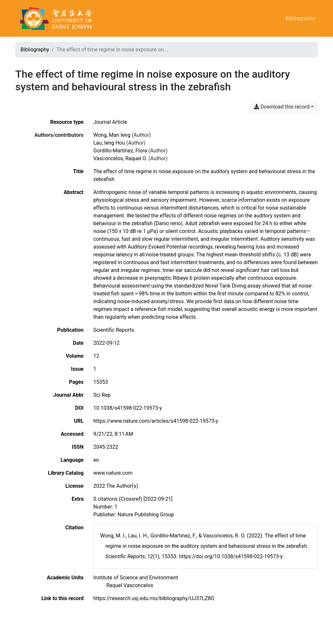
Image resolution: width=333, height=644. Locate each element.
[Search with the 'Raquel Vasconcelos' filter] (130, 585)
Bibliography (300, 18)
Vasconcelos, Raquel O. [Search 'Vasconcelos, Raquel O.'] (120, 158)
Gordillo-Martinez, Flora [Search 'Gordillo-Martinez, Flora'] (120, 151)
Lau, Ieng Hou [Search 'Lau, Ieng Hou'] (109, 143)
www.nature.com (113, 473)
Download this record (282, 107)
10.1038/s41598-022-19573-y (128, 408)
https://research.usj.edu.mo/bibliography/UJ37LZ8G (154, 598)
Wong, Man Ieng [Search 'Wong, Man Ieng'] (112, 135)
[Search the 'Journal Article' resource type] (110, 122)
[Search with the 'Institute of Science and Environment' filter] (136, 578)
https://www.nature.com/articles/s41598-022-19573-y (156, 421)
